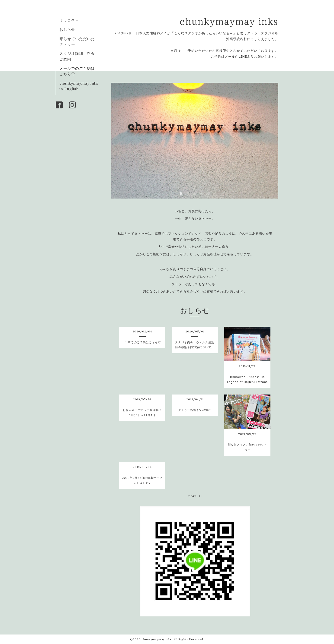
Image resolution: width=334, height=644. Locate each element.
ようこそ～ (69, 20)
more (195, 496)
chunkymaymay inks (229, 21)
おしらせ (67, 29)
